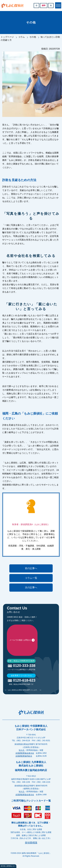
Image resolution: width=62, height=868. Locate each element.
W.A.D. (22, 788)
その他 (33, 37)
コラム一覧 (31, 578)
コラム (22, 37)
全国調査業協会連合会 (25, 791)
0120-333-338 (24, 704)
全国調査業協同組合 (24, 794)
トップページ (7, 37)
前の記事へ (31, 568)
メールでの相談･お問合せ (20, 659)
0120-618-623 (24, 718)
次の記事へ (31, 587)
